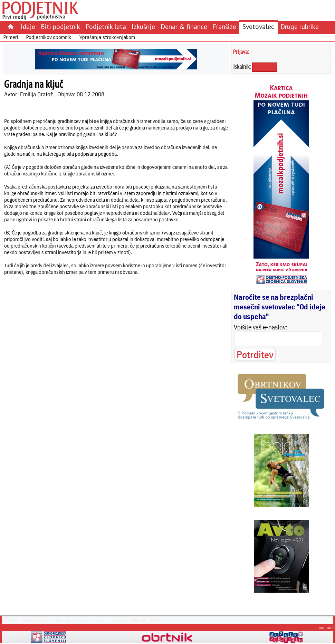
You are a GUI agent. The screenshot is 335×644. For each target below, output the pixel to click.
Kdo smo (119, 620)
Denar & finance (184, 26)
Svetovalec (258, 26)
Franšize (224, 26)
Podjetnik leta (106, 26)
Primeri (11, 37)
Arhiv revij (61, 620)
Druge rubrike (300, 26)
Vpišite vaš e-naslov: (261, 327)
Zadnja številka (35, 620)
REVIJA (10, 620)
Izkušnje (143, 26)
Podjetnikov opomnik (49, 37)
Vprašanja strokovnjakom (107, 37)
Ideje (28, 26)
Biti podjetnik (60, 26)
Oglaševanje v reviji (90, 620)
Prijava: (241, 52)
